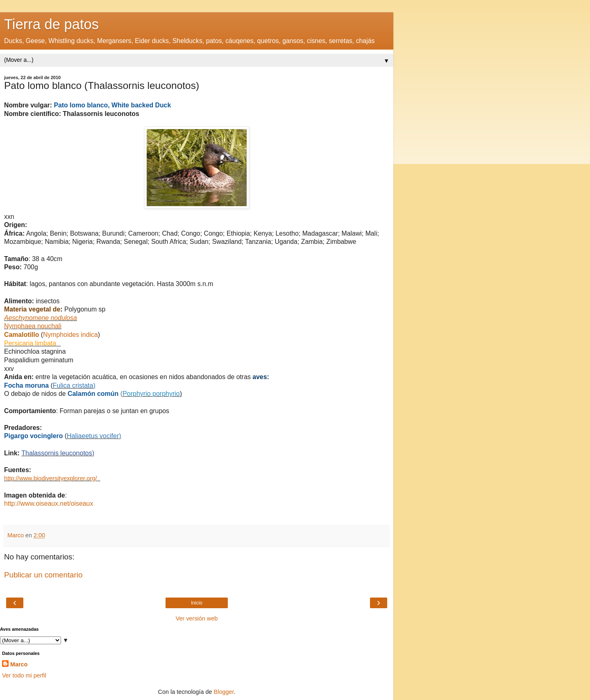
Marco (19, 664)
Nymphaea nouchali (33, 326)
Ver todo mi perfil (24, 675)
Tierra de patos (51, 24)
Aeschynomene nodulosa (41, 318)
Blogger (224, 692)
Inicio (197, 603)
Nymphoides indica (70, 335)
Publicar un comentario (43, 575)
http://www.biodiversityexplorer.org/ (50, 478)
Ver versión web (197, 618)
